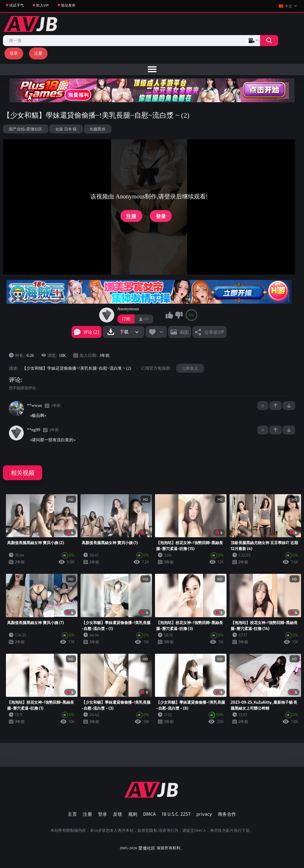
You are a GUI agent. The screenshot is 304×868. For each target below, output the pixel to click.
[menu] (152, 70)
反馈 (118, 814)
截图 (184, 332)
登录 (14, 53)
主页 (72, 814)
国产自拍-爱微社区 (26, 129)
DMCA (149, 814)
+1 (275, 406)
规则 (133, 814)
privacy (204, 814)
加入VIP (42, 5)
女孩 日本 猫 (66, 129)
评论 (15, 380)
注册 (38, 53)
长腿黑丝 (98, 129)
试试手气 (16, 5)
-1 (289, 406)
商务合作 (227, 814)
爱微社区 (147, 848)
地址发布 (68, 5)
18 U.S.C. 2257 (176, 814)
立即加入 (190, 368)
